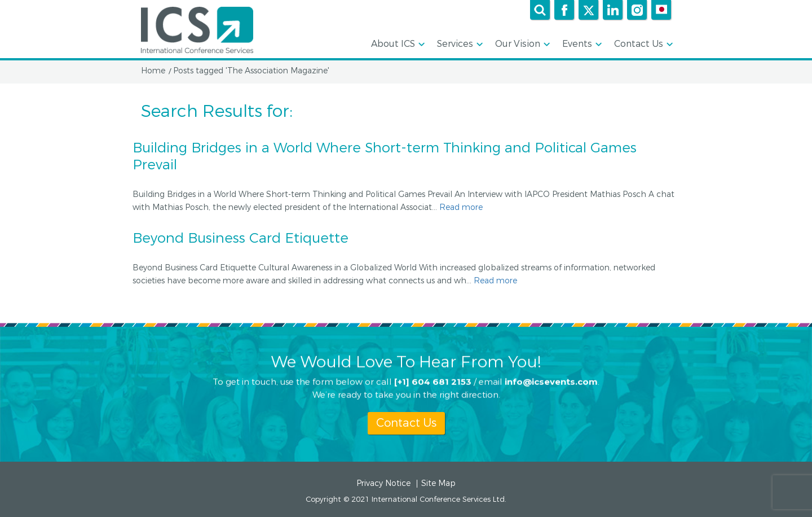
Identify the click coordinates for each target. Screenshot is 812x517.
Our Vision (522, 45)
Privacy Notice (383, 484)
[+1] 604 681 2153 (433, 381)
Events (581, 45)
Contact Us (643, 45)
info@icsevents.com (551, 381)
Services (459, 45)
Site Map (438, 484)
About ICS (397, 45)
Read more (461, 207)
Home (153, 71)
